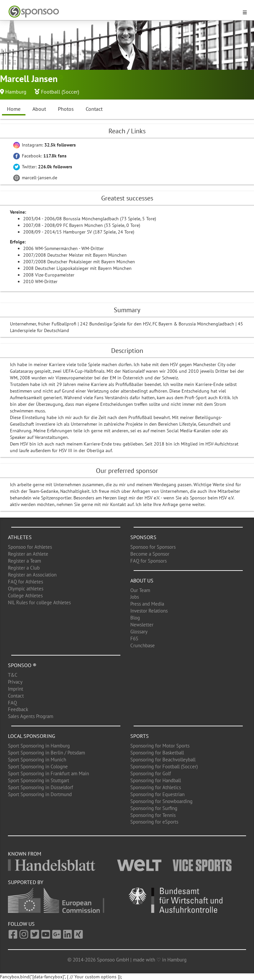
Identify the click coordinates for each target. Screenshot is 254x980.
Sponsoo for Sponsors (153, 547)
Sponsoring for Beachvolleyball (163, 760)
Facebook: (40, 156)
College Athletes (25, 596)
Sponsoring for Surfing (154, 808)
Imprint (16, 689)
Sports (140, 736)
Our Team (140, 590)
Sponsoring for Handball (156, 780)
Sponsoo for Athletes (30, 547)
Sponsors (143, 537)
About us (142, 580)
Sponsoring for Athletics (156, 787)
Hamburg (16, 92)
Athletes (20, 537)
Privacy (15, 682)
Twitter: (43, 167)
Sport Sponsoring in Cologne (38, 767)
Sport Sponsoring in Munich (37, 760)
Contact (94, 109)
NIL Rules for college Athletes (39, 602)
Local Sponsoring (32, 736)
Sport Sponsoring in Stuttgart (39, 780)
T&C (13, 675)
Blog (135, 618)
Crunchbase (143, 645)
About (39, 109)
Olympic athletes (26, 589)
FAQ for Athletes (25, 582)
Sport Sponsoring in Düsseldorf (41, 787)
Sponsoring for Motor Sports (160, 746)
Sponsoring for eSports (154, 822)
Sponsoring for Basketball (157, 753)
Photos (66, 109)
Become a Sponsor (150, 554)
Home (14, 109)
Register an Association (32, 575)
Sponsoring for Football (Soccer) (164, 767)
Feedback (18, 709)
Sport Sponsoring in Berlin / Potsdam (46, 753)
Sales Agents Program (31, 716)
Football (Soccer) (60, 92)
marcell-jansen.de (35, 178)
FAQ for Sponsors (148, 561)
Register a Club (24, 568)
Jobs (135, 597)
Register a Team (24, 561)
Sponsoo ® (22, 665)
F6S (134, 639)
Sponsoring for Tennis (153, 815)
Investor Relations (149, 611)
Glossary (139, 632)
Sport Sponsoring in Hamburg (39, 746)
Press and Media (147, 604)
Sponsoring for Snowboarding (161, 801)
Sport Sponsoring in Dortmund (40, 794)
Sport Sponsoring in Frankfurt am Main (48, 773)
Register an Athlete (28, 554)
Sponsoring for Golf (151, 773)
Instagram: (44, 145)
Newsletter (142, 625)
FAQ (12, 703)
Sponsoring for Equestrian (157, 794)
